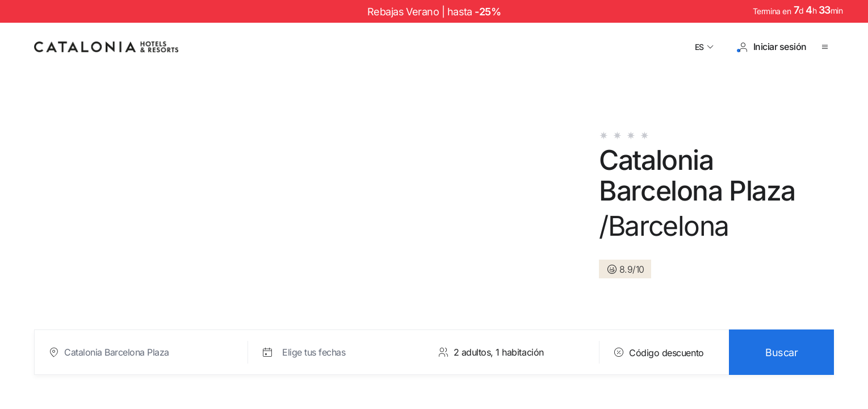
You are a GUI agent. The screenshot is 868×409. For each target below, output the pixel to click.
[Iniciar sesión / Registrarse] (772, 47)
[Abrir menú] (827, 47)
